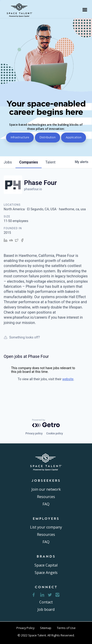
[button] (85, 10)
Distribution (48, 137)
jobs (8, 162)
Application (74, 137)
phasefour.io (33, 189)
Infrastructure (20, 137)
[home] (21, 10)
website (68, 379)
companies (29, 162)
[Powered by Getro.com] (46, 423)
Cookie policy (55, 433)
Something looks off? (22, 337)
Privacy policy (34, 433)
